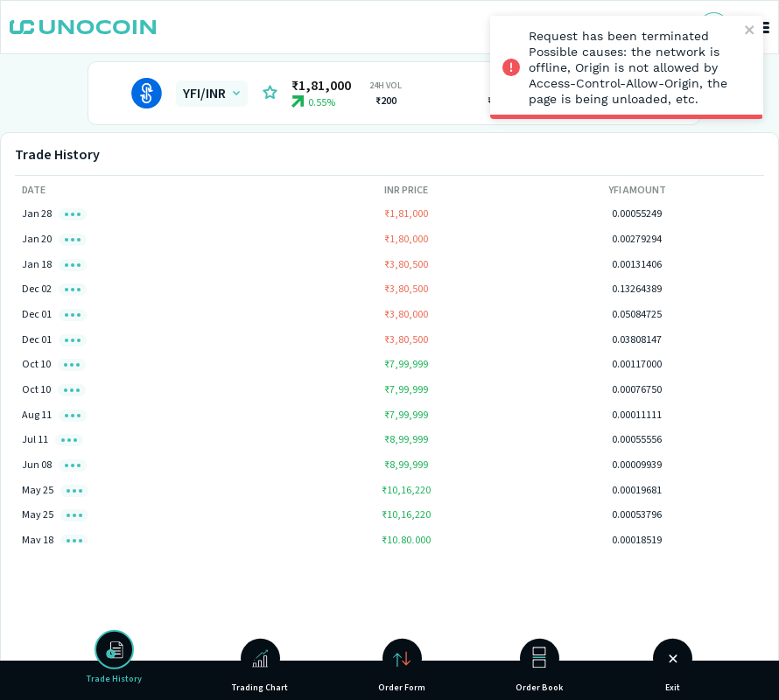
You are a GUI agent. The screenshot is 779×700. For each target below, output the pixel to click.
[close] (751, 31)
